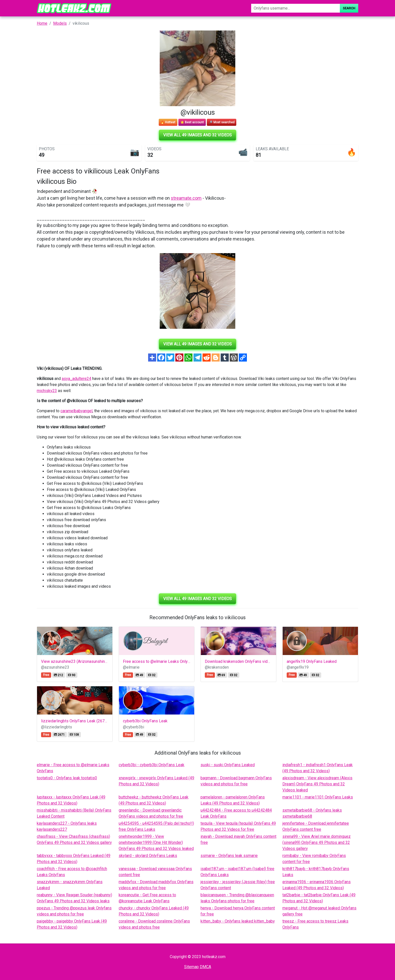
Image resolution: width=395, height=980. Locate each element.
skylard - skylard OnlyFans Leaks (148, 856)
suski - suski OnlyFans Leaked (228, 765)
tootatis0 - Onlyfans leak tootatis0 (67, 778)
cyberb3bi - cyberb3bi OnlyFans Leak (152, 765)
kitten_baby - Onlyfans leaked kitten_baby (238, 921)
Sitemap (191, 967)
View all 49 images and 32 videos (197, 135)
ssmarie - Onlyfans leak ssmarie (229, 856)
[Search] (295, 8)
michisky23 (47, 391)
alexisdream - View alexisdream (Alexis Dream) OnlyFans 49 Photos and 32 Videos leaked (317, 784)
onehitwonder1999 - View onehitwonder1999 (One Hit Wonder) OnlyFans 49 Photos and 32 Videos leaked (156, 842)
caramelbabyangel (76, 411)
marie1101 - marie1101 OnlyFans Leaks (318, 797)
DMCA (205, 967)
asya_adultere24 (76, 379)
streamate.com (186, 198)
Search (349, 8)
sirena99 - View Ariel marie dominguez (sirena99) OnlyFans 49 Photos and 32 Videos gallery (317, 842)
